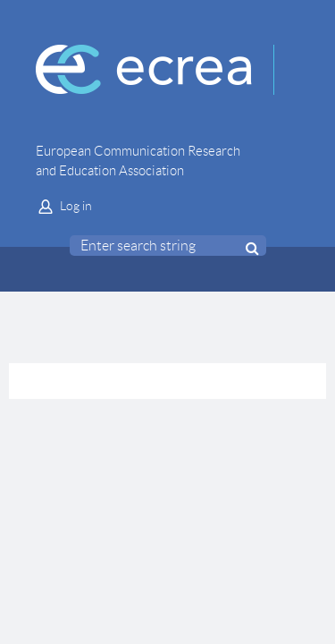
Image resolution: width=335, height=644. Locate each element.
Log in (76, 206)
